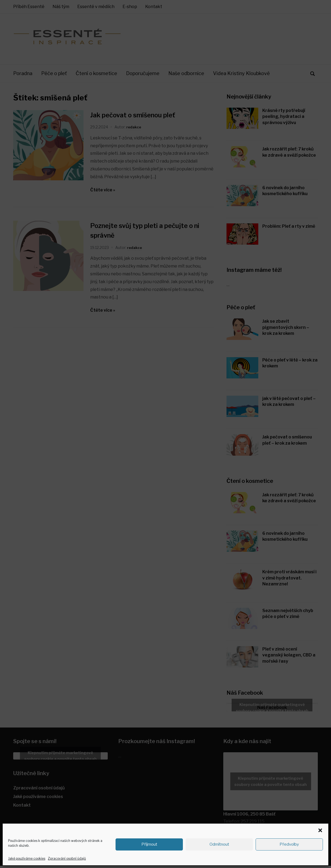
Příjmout (149, 844)
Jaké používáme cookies (27, 858)
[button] (320, 830)
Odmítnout (219, 844)
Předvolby (289, 844)
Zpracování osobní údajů (67, 858)
